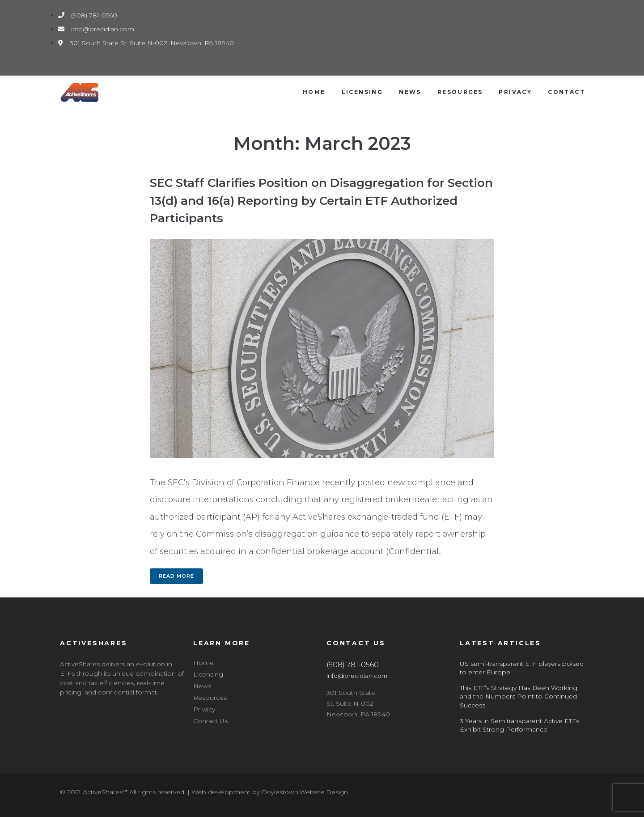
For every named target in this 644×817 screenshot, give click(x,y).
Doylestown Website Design (306, 792)
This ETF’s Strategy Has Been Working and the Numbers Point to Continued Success (519, 696)
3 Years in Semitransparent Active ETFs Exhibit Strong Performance (519, 725)
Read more (176, 576)
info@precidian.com (358, 676)
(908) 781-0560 (353, 665)
